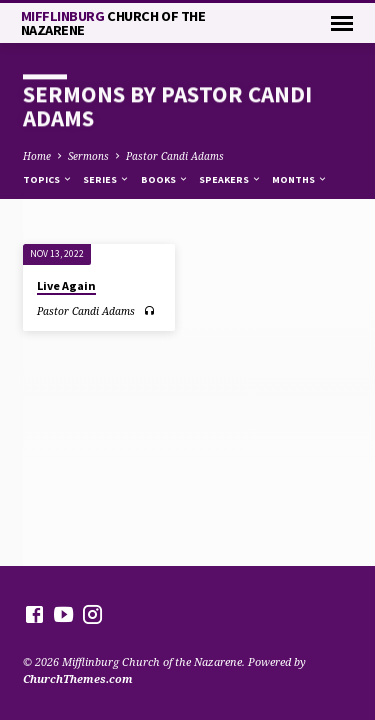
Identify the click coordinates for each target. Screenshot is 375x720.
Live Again (66, 285)
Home (37, 156)
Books (165, 179)
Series (106, 179)
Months (300, 179)
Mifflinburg (113, 23)
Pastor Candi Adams (175, 156)
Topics (48, 179)
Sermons (88, 156)
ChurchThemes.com (78, 678)
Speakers (230, 179)
